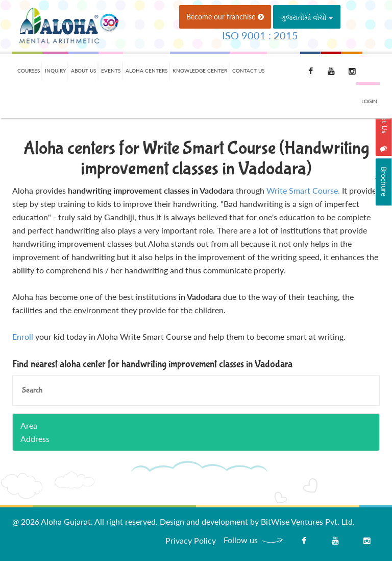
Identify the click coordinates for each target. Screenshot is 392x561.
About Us (83, 71)
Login (369, 101)
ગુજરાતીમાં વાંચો (307, 17)
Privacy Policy (191, 540)
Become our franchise (225, 17)
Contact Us (248, 71)
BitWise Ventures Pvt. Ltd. (308, 521)
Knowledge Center (200, 71)
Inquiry (55, 71)
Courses (29, 71)
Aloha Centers (146, 71)
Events (111, 71)
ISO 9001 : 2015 (260, 35)
